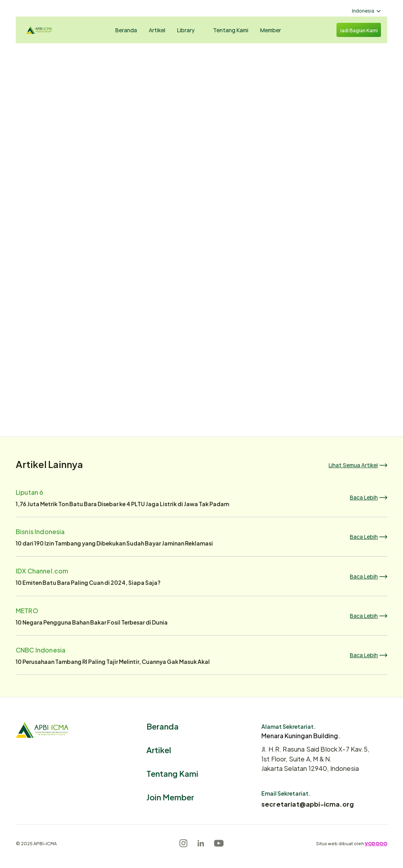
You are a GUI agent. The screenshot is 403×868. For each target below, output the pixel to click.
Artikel (159, 749)
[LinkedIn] (201, 843)
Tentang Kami (172, 773)
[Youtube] (219, 843)
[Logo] (46, 30)
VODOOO (376, 843)
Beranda (163, 726)
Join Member (170, 797)
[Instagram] (183, 843)
